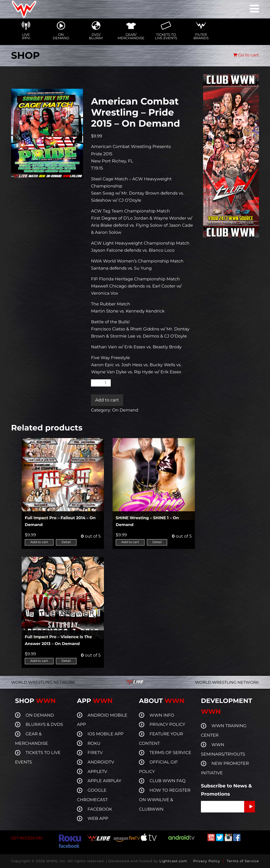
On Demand (125, 410)
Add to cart (107, 400)
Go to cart (246, 55)
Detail (66, 542)
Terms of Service (243, 861)
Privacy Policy (207, 861)
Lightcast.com (173, 861)
